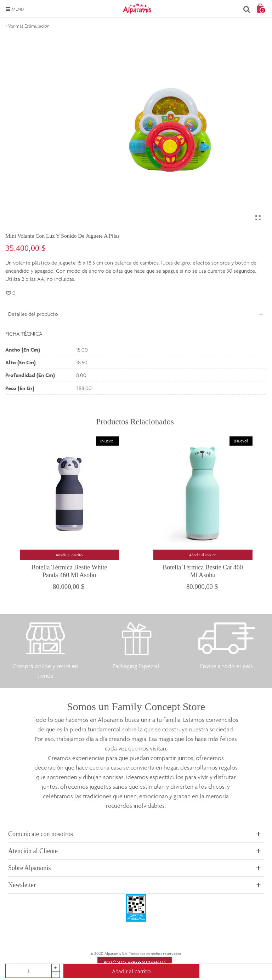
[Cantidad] (29, 971)
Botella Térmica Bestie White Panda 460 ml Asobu (69, 571)
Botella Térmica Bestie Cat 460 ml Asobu (203, 571)
